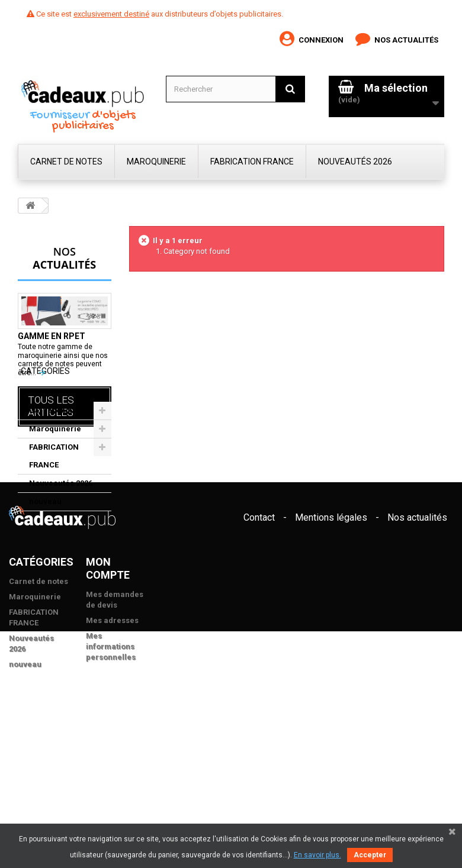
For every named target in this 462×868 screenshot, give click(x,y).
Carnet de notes (59, 498)
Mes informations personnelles (111, 811)
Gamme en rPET (52, 336)
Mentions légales (331, 682)
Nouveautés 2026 (61, 571)
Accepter (370, 855)
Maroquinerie (55, 517)
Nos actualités (405, 40)
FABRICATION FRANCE (54, 544)
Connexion (320, 40)
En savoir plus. (317, 855)
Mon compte (108, 733)
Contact (259, 682)
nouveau (45, 590)
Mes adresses (112, 785)
